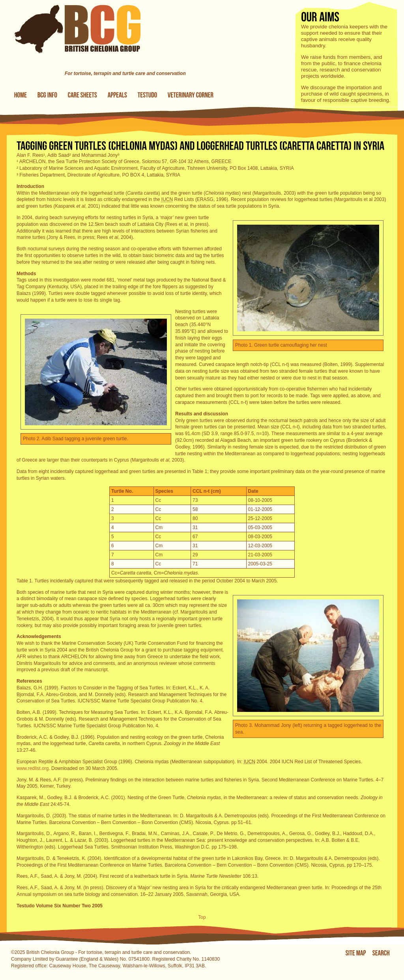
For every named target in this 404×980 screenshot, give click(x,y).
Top (202, 917)
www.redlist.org (33, 768)
